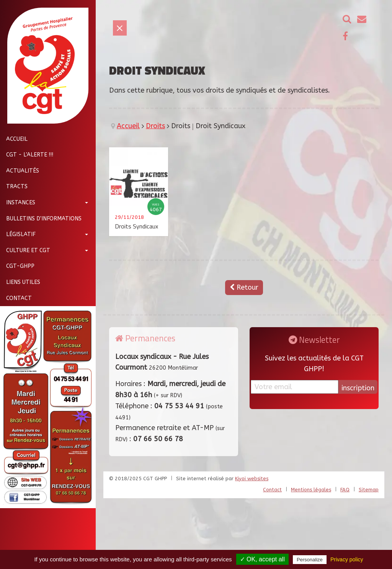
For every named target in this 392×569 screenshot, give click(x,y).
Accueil (14, 139)
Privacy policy (347, 559)
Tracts (14, 187)
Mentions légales (311, 490)
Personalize (310, 560)
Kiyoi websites (252, 479)
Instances (18, 203)
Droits (155, 126)
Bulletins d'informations (41, 219)
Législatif (18, 234)
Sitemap (369, 490)
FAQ (345, 490)
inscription (358, 388)
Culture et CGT (25, 250)
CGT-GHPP (17, 266)
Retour (244, 287)
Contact (16, 298)
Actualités (20, 171)
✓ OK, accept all (262, 559)
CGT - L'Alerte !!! (27, 155)
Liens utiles (20, 282)
